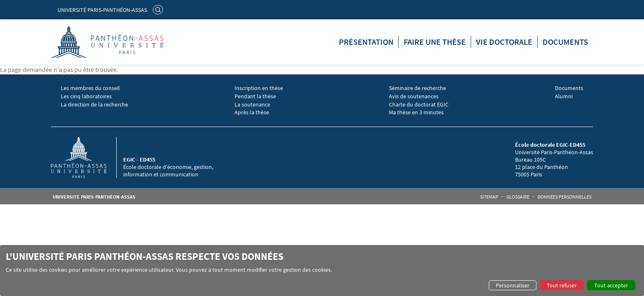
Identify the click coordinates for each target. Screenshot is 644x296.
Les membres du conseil (90, 88)
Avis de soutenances (414, 96)
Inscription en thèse (259, 88)
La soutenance (252, 105)
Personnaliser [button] (513, 285)
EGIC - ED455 (139, 160)
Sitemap (489, 197)
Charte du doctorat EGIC (419, 105)
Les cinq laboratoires (86, 96)
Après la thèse (252, 112)
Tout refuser (562, 285)
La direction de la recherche (94, 105)
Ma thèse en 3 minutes (416, 112)
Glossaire (518, 197)
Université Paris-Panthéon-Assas (102, 10)
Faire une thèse (435, 42)
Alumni (564, 96)
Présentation (366, 42)
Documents (565, 42)
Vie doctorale (504, 42)
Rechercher (159, 9)
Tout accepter (611, 285)
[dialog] (322, 271)
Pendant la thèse (255, 96)
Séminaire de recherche (417, 88)
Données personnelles (565, 197)
